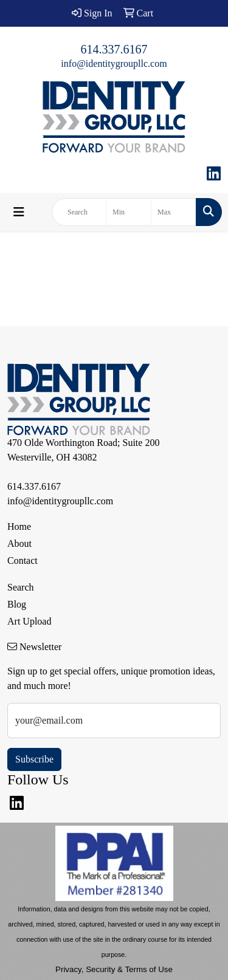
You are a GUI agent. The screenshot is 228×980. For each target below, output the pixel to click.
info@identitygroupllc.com (114, 63)
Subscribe (34, 759)
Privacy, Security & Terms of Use (114, 969)
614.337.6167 (114, 49)
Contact (22, 560)
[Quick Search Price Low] (129, 212)
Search (21, 587)
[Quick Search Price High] (174, 212)
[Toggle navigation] (19, 212)
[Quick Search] (79, 212)
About (19, 543)
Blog (17, 604)
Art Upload (29, 621)
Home (19, 526)
